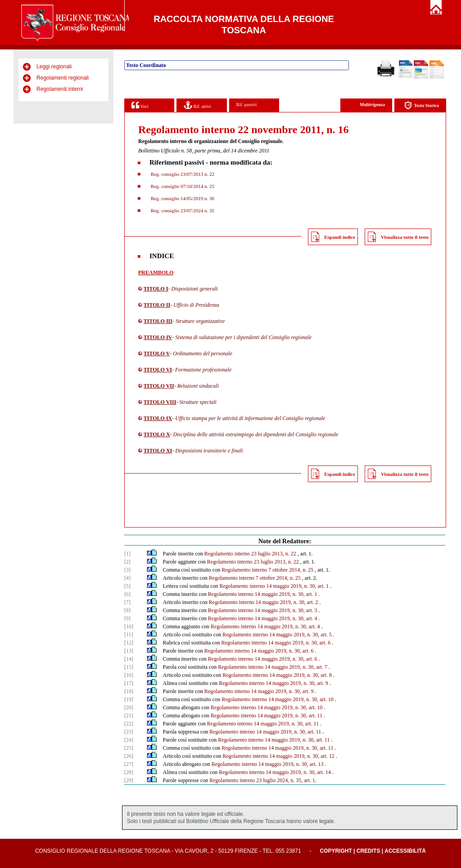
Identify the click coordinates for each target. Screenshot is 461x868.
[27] (129, 764)
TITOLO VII (159, 386)
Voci (140, 105)
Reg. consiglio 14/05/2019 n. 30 (182, 198)
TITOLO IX (158, 418)
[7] (127, 602)
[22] (129, 724)
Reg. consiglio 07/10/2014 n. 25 (182, 186)
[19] (129, 699)
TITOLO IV (158, 337)
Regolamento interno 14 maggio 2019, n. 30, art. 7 (273, 667)
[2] (127, 562)
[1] (127, 554)
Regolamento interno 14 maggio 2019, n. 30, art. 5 (277, 635)
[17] (129, 683)
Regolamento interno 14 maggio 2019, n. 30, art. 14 (275, 772)
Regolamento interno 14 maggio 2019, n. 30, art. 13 (268, 764)
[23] (129, 732)
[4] (127, 578)
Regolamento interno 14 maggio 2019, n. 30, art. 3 (263, 610)
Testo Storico (422, 105)
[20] (129, 707)
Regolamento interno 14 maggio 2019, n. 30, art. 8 (277, 675)
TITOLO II (157, 305)
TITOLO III (158, 321)
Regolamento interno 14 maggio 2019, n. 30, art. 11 (267, 716)
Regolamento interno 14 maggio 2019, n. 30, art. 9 (273, 683)
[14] (129, 659)
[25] (129, 748)
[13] (129, 651)
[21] (129, 716)
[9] (127, 618)
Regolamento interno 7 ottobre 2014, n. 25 (267, 570)
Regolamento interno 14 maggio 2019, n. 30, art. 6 (276, 643)
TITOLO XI (158, 451)
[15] (129, 667)
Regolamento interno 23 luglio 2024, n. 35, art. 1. (263, 780)
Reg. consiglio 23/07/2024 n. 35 (182, 210)
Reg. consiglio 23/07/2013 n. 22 (182, 174)
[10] (129, 626)
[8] (127, 610)
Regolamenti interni (60, 89)
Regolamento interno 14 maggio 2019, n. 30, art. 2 (264, 602)
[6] (127, 594)
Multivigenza (372, 105)
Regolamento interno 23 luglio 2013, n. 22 (250, 554)
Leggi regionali (54, 67)
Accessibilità (405, 851)
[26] (129, 756)
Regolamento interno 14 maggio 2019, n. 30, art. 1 (274, 586)
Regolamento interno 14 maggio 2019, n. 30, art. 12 (278, 756)
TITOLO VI (158, 370)
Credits (368, 851)
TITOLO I (156, 289)
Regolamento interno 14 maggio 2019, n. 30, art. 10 (278, 699)
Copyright (336, 851)
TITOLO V (157, 353)
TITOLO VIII (160, 402)
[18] (129, 691)
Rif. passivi (247, 105)
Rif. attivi (197, 105)
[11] (129, 635)
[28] (129, 772)
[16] (129, 675)
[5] (127, 586)
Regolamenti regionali (63, 78)
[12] (129, 643)
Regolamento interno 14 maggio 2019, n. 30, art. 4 (263, 618)
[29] (129, 780)
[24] (129, 740)
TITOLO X (157, 434)
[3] (127, 570)
